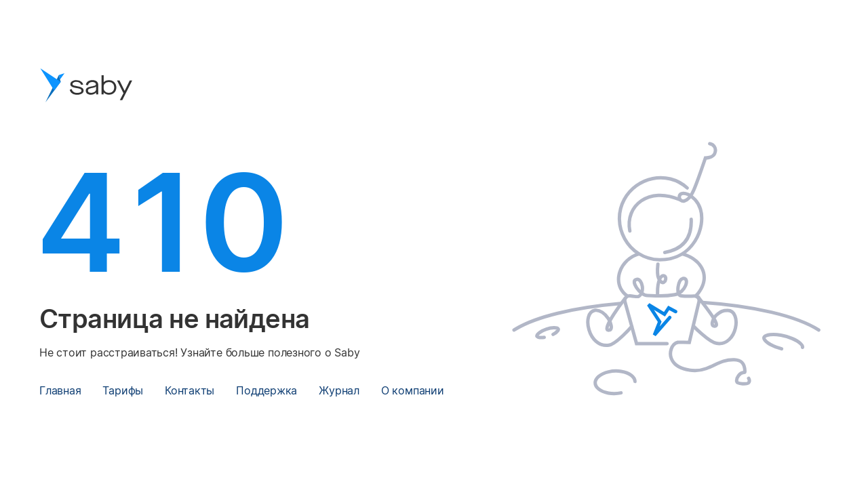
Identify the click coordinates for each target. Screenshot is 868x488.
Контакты (190, 390)
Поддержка (267, 390)
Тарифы (123, 390)
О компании (413, 390)
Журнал (339, 390)
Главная (60, 390)
